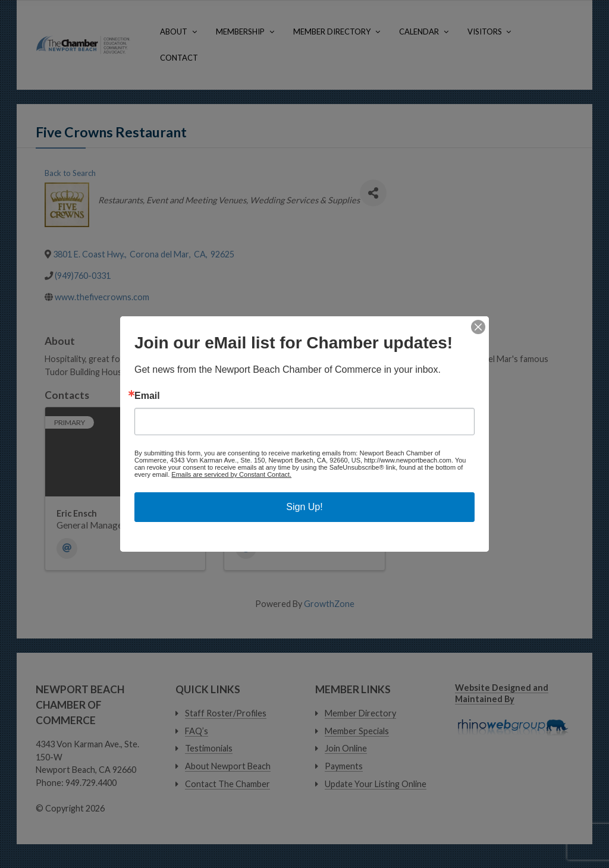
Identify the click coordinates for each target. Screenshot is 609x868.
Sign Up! (304, 507)
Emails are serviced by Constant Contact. (231, 474)
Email (147, 396)
